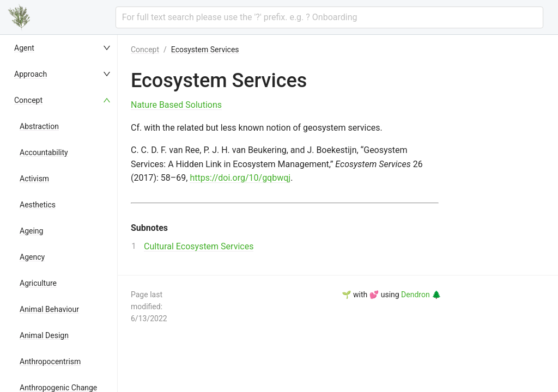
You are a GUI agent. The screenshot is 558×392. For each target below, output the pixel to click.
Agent (24, 48)
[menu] (63, 213)
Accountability (44, 152)
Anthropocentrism (50, 362)
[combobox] (329, 17)
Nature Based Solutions (176, 105)
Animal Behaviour (49, 309)
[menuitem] (63, 48)
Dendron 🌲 (421, 295)
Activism (34, 179)
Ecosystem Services (205, 50)
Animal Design (44, 335)
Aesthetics (38, 205)
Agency (32, 257)
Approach (31, 74)
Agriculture (38, 283)
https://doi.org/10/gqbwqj (240, 178)
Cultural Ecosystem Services (199, 246)
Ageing (31, 231)
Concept (28, 100)
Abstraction (39, 126)
